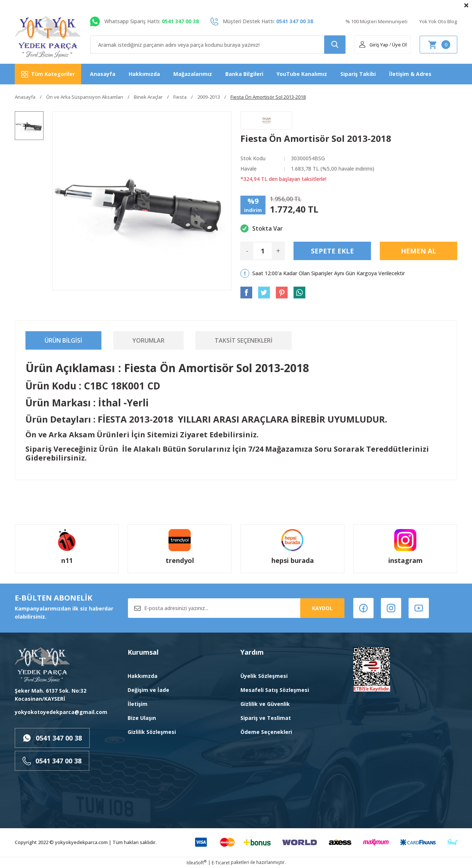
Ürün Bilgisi (63, 340)
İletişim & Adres (410, 74)
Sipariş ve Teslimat (266, 718)
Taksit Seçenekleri (244, 340)
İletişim (138, 704)
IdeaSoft (197, 863)
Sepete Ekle (332, 251)
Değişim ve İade (148, 690)
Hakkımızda (144, 74)
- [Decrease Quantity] (247, 251)
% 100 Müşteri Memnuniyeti (376, 21)
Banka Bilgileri (244, 74)
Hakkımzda (143, 676)
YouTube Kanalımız (302, 74)
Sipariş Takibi (358, 74)
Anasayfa (103, 74)
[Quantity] (263, 251)
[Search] (218, 45)
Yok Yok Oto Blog (438, 21)
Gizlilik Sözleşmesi (152, 732)
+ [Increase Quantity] (278, 251)
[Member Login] (373, 45)
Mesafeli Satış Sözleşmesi (275, 690)
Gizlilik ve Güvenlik (265, 704)
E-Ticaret (221, 863)
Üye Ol (399, 45)
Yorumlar (148, 340)
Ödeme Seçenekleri (266, 732)
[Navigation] (48, 74)
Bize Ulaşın (142, 718)
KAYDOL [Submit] (322, 608)
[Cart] (438, 45)
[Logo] (48, 37)
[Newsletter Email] (236, 608)
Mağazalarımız (193, 74)
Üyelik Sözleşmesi (264, 676)
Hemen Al (419, 251)
